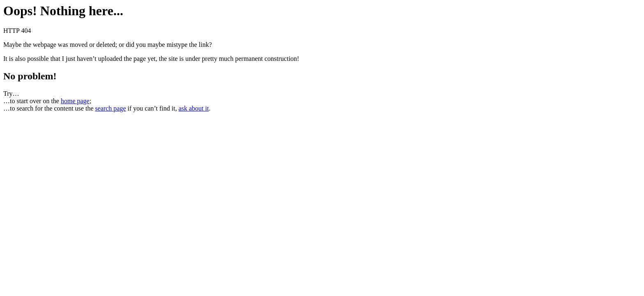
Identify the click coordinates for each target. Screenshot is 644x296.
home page (75, 101)
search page (110, 108)
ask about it (194, 108)
